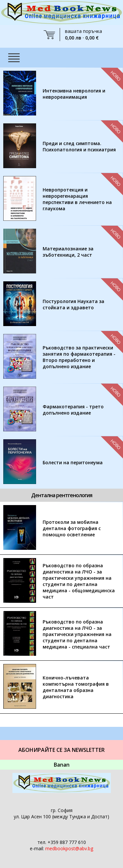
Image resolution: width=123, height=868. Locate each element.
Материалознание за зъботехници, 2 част (68, 252)
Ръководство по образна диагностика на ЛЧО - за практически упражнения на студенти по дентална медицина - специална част (77, 634)
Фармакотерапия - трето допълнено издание (73, 410)
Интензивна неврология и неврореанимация (74, 94)
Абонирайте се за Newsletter (61, 750)
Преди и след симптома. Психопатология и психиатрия (79, 146)
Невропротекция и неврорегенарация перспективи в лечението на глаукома (77, 199)
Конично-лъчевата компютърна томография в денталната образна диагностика (76, 687)
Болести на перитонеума (73, 462)
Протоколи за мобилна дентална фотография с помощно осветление (72, 528)
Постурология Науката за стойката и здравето (73, 304)
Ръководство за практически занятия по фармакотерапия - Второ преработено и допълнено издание (79, 357)
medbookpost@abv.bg (69, 848)
